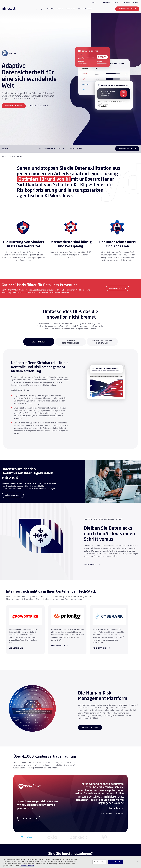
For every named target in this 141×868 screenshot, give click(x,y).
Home (4, 156)
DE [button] (94, 3)
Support (116, 3)
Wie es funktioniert (47, 149)
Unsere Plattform (90, 727)
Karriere (107, 3)
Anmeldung (126, 3)
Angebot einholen (127, 9)
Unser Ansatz (90, 564)
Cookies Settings (99, 862)
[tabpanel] (39, 342)
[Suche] (100, 3)
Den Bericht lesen (117, 288)
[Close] (137, 862)
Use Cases (62, 149)
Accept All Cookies (116, 862)
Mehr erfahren (16, 648)
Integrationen (76, 149)
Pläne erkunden (13, 495)
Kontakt (136, 3)
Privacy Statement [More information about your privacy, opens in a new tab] (27, 866)
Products (12, 156)
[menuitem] (40, 10)
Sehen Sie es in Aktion (38, 106)
